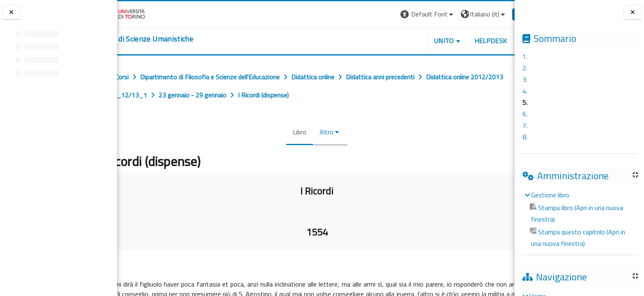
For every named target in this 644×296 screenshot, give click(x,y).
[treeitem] (579, 219)
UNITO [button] (419, 41)
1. (525, 56)
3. (525, 79)
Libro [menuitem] (299, 132)
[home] (167, 39)
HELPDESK (465, 41)
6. (525, 114)
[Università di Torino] (143, 13)
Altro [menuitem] (326, 132)
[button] (402, 14)
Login (500, 14)
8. (525, 137)
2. (525, 68)
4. (525, 91)
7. (525, 125)
